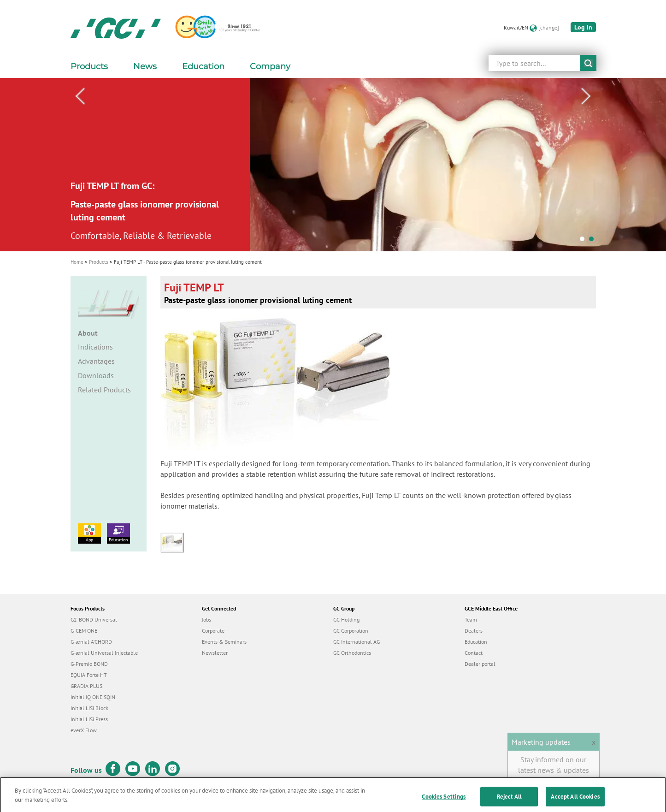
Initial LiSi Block (89, 708)
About (88, 333)
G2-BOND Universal (94, 619)
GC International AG (357, 642)
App (89, 533)
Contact (474, 653)
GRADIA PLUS (86, 686)
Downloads (96, 375)
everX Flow (84, 730)
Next (586, 96)
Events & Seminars (224, 642)
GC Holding (346, 619)
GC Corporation (351, 631)
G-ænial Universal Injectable (104, 653)
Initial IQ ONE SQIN (93, 697)
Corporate (213, 631)
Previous (80, 96)
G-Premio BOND (89, 664)
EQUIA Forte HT (89, 675)
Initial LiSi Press (89, 719)
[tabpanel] (333, 165)
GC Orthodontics (352, 653)
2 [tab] (594, 241)
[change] (549, 27)
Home (77, 262)
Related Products (104, 390)
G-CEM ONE (84, 631)
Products (99, 262)
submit (588, 63)
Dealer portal (480, 664)
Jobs (206, 619)
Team (471, 619)
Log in (583, 27)
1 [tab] (584, 241)
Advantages (96, 361)
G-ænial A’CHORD (91, 642)
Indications (95, 347)
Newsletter (215, 653)
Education (118, 533)
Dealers (474, 631)
